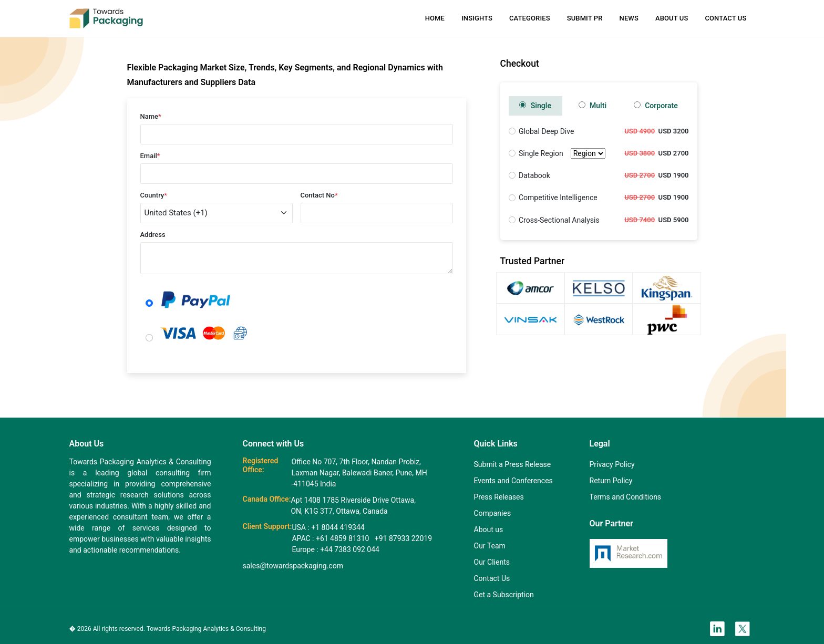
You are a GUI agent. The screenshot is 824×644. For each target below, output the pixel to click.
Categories (530, 18)
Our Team (490, 546)
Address (153, 235)
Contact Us (725, 18)
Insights (477, 18)
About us (489, 529)
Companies (493, 513)
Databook (534, 175)
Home (435, 18)
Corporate (656, 106)
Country (154, 195)
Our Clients (492, 562)
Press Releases (499, 497)
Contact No (319, 195)
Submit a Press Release (513, 464)
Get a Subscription (504, 595)
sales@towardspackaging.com (293, 566)
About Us (672, 18)
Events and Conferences (513, 481)
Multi (593, 106)
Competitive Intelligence (558, 198)
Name (151, 116)
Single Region (562, 154)
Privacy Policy (612, 464)
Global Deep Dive (546, 131)
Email (150, 156)
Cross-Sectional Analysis (559, 220)
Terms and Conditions (626, 497)
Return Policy (611, 481)
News (629, 18)
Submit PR (585, 18)
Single (535, 106)
